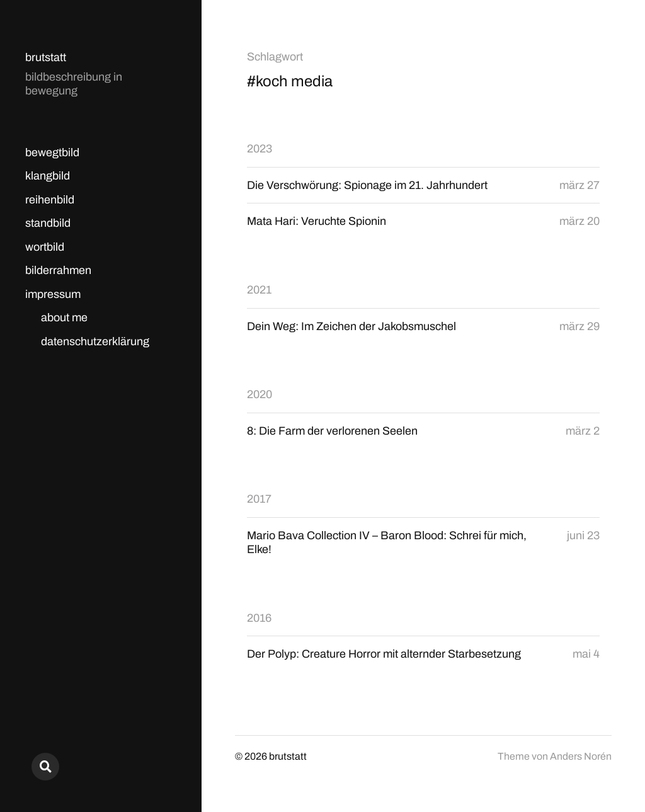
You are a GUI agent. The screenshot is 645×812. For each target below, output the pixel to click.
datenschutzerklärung (95, 341)
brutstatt (46, 57)
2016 (259, 618)
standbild (48, 223)
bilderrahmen (58, 270)
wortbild (45, 247)
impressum (53, 294)
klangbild (48, 176)
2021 (259, 290)
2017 (259, 499)
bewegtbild (52, 152)
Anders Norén (581, 756)
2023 (260, 149)
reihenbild (50, 200)
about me (64, 317)
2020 (260, 394)
